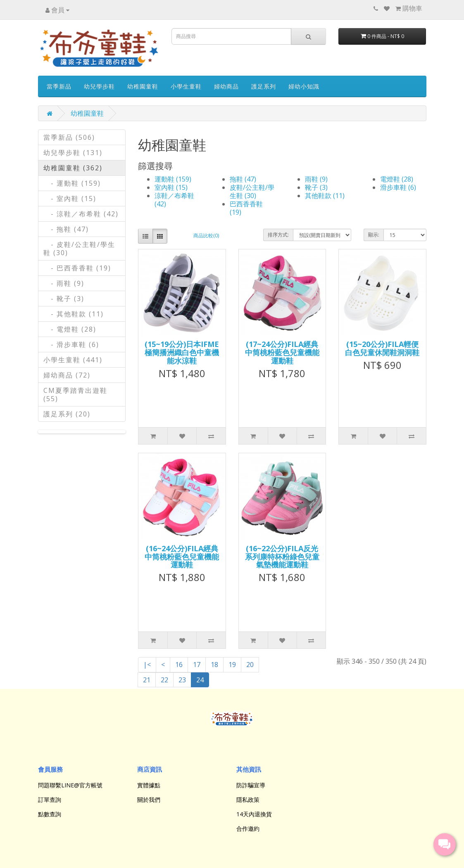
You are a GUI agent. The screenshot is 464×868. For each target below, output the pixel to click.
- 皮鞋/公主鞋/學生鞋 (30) (79, 249)
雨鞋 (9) (316, 179)
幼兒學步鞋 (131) (73, 153)
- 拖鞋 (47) (66, 229)
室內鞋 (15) (171, 187)
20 (250, 665)
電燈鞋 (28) (397, 179)
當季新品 (59, 86)
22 (164, 680)
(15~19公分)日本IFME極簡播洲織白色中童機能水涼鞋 (182, 352)
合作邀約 (248, 829)
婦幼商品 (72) (67, 375)
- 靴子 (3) (64, 299)
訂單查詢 (50, 800)
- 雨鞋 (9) (64, 283)
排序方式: (278, 235)
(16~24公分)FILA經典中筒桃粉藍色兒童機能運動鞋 (182, 557)
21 (147, 680)
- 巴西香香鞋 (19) (77, 268)
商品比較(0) (206, 236)
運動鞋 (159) (173, 179)
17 (197, 665)
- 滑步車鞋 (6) (71, 344)
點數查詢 (50, 814)
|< (147, 665)
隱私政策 (248, 800)
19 (232, 665)
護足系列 (264, 86)
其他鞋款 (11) (325, 196)
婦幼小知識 (304, 86)
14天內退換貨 (254, 814)
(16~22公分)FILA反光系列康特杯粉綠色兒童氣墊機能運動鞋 (282, 557)
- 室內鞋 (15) (70, 198)
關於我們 (149, 800)
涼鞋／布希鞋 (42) (174, 200)
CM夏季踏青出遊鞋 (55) (75, 395)
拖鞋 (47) (243, 179)
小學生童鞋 (186, 86)
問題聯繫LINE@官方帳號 (70, 785)
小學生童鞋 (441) (73, 360)
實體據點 (149, 785)
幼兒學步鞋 (99, 86)
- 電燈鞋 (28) (70, 329)
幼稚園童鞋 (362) (73, 168)
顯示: (374, 235)
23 (182, 680)
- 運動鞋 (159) (72, 183)
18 (214, 665)
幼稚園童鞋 (143, 86)
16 (179, 665)
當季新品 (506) (69, 137)
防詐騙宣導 (251, 785)
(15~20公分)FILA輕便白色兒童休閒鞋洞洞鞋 (382, 348)
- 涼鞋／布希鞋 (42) (81, 214)
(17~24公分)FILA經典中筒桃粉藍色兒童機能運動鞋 (282, 352)
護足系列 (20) (67, 414)
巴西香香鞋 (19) (246, 208)
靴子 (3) (316, 187)
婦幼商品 (226, 86)
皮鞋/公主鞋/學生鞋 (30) (252, 191)
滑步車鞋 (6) (398, 187)
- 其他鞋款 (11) (74, 314)
